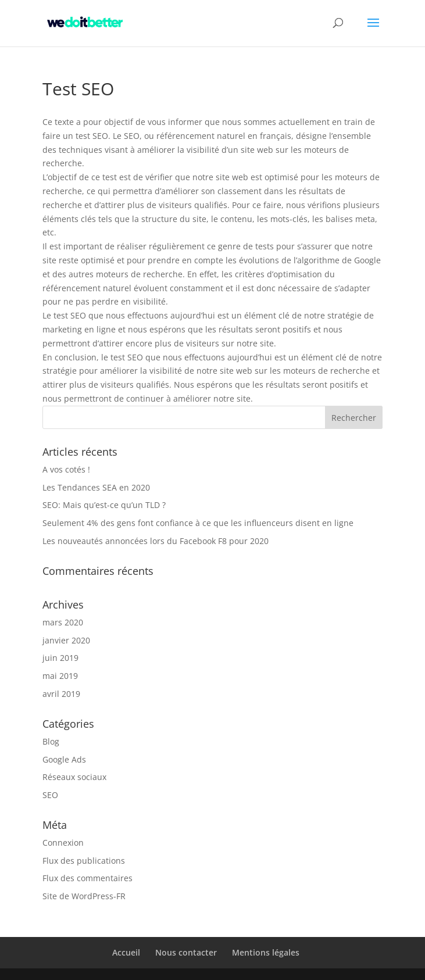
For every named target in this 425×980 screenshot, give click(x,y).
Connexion (63, 843)
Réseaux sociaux (74, 777)
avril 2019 (61, 694)
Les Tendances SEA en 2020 (96, 487)
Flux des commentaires (87, 878)
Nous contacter (186, 952)
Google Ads (64, 759)
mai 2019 (60, 676)
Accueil (126, 952)
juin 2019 (60, 658)
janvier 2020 (66, 640)
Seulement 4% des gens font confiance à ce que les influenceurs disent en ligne (198, 523)
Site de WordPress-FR (84, 896)
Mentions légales (266, 952)
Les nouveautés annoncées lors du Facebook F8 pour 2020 (156, 541)
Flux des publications (84, 861)
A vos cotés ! (66, 469)
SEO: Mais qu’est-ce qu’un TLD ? (104, 505)
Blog (51, 741)
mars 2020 (63, 622)
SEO (50, 795)
